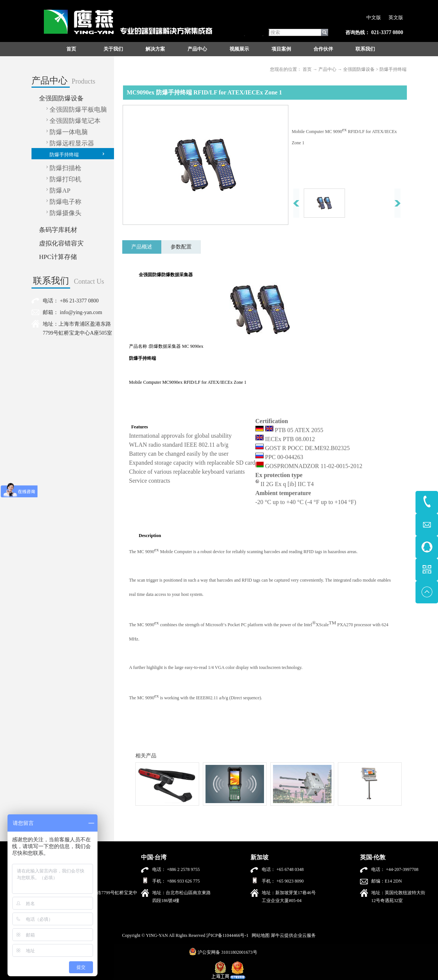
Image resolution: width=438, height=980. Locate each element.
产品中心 (327, 69)
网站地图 (259, 935)
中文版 (374, 17)
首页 (71, 49)
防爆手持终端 (393, 69)
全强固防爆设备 (359, 69)
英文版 (396, 17)
